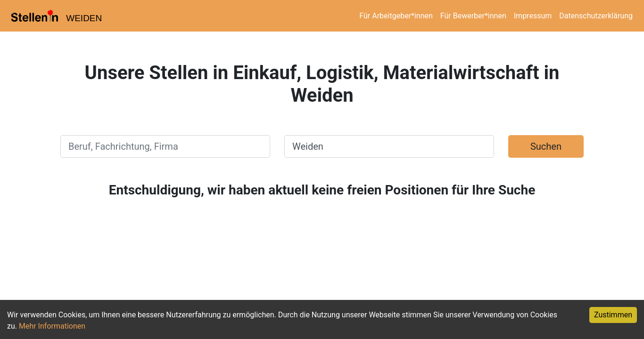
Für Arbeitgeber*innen (396, 16)
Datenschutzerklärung (596, 16)
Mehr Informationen (52, 326)
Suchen (546, 146)
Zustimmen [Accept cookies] (613, 315)
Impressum (533, 16)
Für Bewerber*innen (473, 16)
